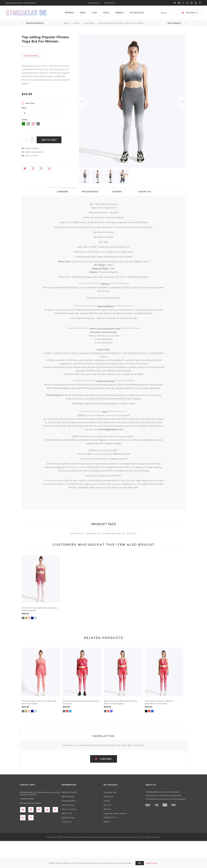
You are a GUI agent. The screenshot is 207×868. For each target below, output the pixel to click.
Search (117, 13)
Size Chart (28, 104)
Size (24, 108)
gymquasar (92, 533)
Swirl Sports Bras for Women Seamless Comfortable (159, 702)
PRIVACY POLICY (69, 792)
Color (25, 120)
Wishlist (107, 809)
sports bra (76, 533)
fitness (130, 533)
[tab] (63, 192)
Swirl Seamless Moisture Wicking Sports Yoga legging (120, 702)
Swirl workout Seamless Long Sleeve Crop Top (81, 702)
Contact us (66, 822)
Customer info (110, 792)
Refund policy (68, 797)
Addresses (108, 797)
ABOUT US (66, 813)
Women (70, 13)
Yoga (105, 13)
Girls (83, 13)
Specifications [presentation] (90, 192)
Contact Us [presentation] (145, 192)
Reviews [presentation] (117, 192)
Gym (94, 13)
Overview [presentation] (63, 192)
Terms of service (69, 809)
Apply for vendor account (115, 813)
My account (94, 3)
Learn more (152, 863)
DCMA (107, 822)
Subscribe (106, 759)
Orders (107, 801)
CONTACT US (110, 818)
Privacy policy (68, 805)
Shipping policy (69, 801)
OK (140, 863)
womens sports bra (112, 533)
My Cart (107, 805)
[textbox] (169, 13)
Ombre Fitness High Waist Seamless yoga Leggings (40, 609)
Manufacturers (68, 818)
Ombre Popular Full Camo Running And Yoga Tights (39, 702)
